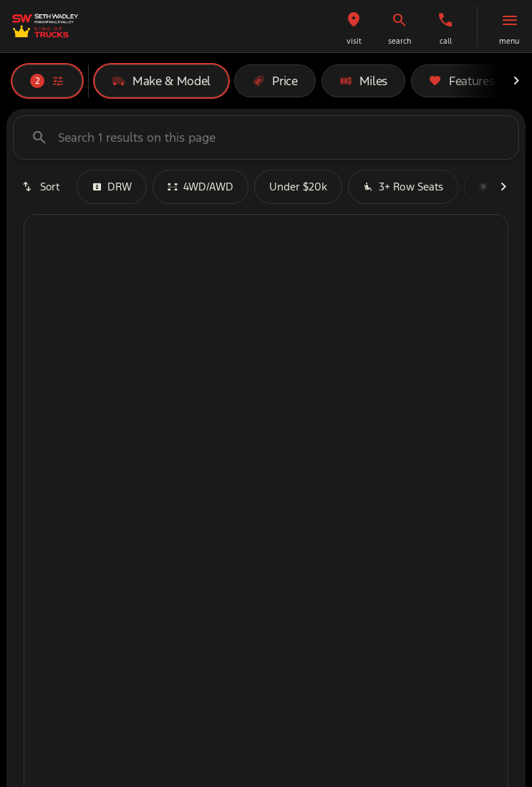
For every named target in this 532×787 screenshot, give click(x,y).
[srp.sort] (42, 187)
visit (354, 41)
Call (446, 41)
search (400, 41)
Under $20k (298, 187)
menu (509, 41)
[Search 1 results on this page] (266, 137)
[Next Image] (516, 81)
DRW (112, 187)
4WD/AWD (200, 187)
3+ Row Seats (403, 187)
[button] (354, 26)
